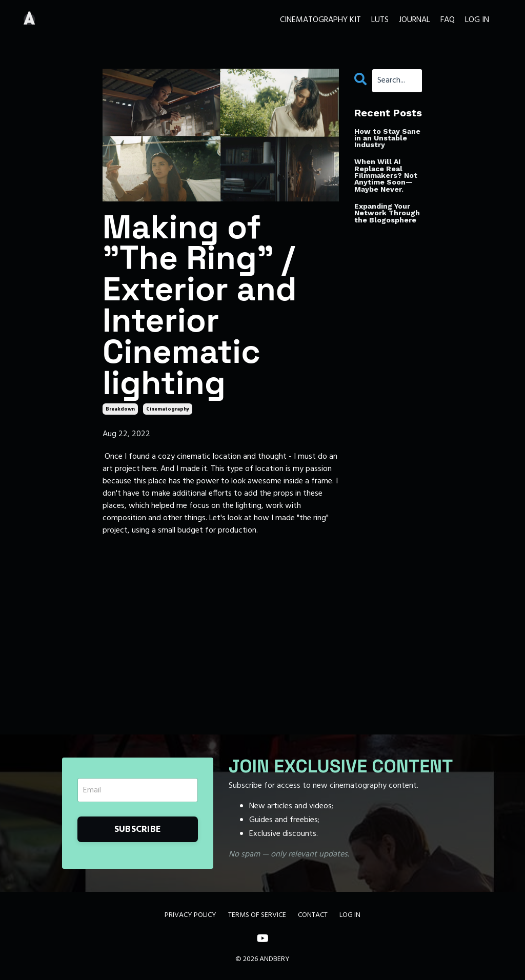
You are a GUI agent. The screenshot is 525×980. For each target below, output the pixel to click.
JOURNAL (415, 20)
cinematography (168, 409)
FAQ (448, 20)
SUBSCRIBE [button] (138, 830)
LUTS (380, 20)
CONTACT (313, 915)
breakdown (120, 409)
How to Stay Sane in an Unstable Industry (387, 138)
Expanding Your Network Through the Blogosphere (387, 213)
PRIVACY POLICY (190, 915)
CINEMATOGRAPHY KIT (320, 20)
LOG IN (477, 20)
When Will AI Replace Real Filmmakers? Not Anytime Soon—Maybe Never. (386, 175)
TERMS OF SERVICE (257, 915)
